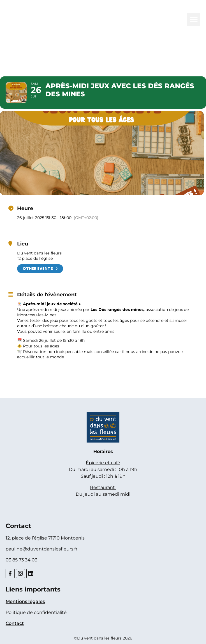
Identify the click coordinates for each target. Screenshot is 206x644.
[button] (194, 20)
